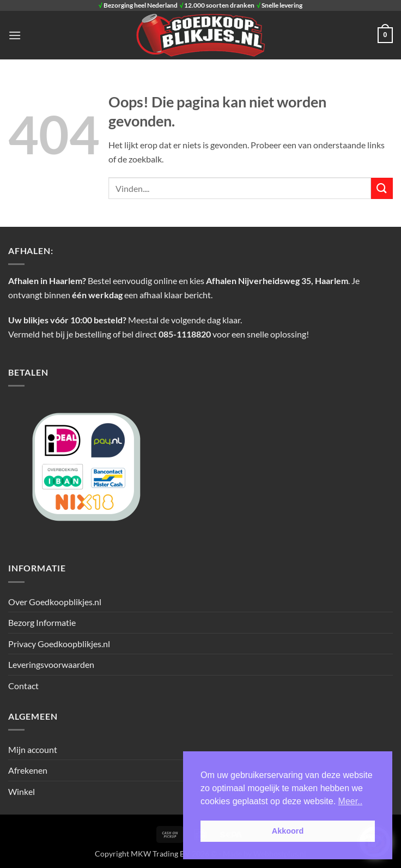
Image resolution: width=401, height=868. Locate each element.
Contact (23, 686)
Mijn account (33, 749)
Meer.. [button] (350, 801)
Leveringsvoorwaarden (51, 664)
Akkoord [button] (288, 831)
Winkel (22, 791)
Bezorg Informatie (42, 622)
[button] (15, 35)
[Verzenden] (382, 188)
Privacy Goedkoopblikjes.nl (59, 644)
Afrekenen (28, 770)
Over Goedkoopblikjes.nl (55, 602)
